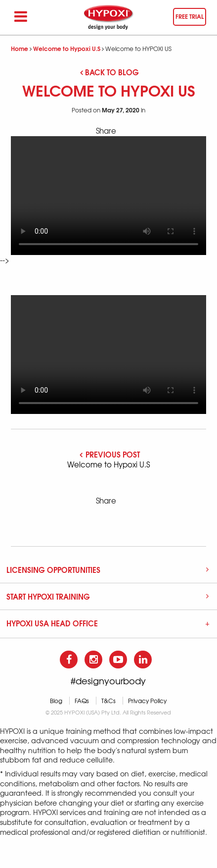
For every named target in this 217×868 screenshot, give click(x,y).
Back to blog (109, 72)
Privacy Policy (147, 701)
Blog (56, 701)
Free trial (190, 16)
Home (20, 48)
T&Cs (108, 701)
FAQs (82, 701)
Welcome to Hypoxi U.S (67, 48)
